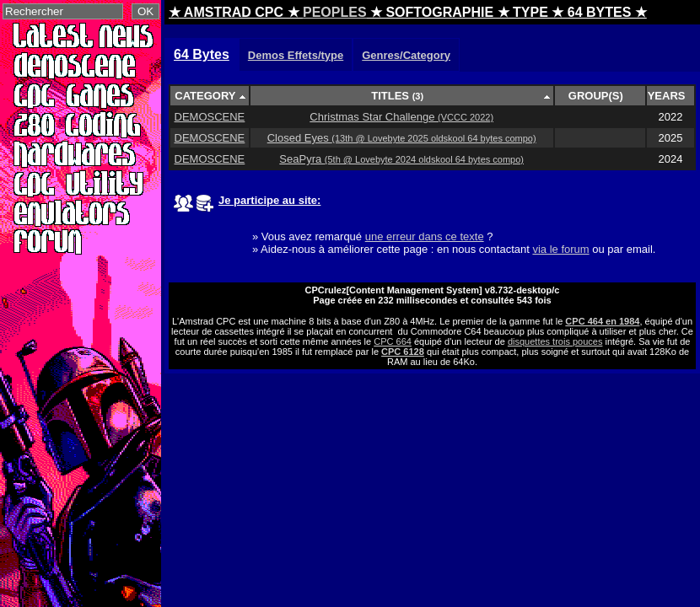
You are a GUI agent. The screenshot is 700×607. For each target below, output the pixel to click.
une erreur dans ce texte (425, 236)
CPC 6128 (403, 352)
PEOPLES (335, 12)
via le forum (560, 249)
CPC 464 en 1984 (602, 321)
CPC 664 (393, 341)
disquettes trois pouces (555, 341)
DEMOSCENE (210, 117)
